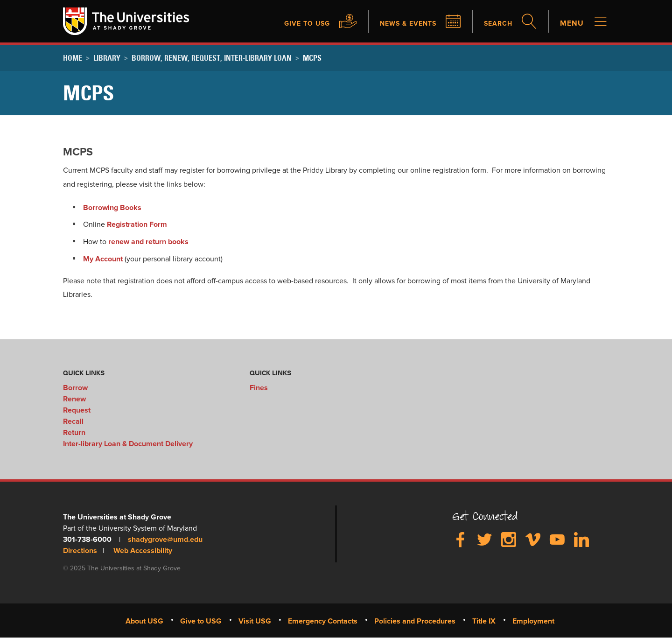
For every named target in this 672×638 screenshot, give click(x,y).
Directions (80, 551)
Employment (533, 621)
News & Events (401, 23)
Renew (74, 399)
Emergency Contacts (323, 621)
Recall (73, 421)
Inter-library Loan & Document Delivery (128, 444)
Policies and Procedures (415, 621)
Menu (572, 23)
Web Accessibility (143, 551)
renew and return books (148, 242)
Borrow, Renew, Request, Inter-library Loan (212, 58)
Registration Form (137, 224)
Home (73, 58)
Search (496, 23)
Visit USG (255, 621)
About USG (144, 621)
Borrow (75, 388)
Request (77, 410)
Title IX (484, 621)
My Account (103, 259)
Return (74, 433)
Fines (259, 388)
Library (107, 58)
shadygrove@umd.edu (165, 540)
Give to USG (293, 23)
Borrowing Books (112, 208)
